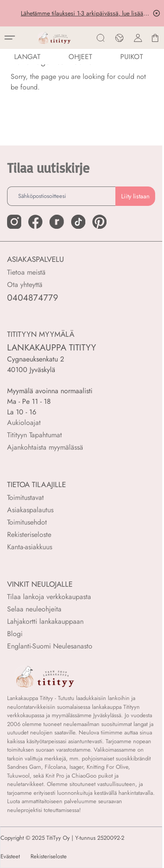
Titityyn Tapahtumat (34, 435)
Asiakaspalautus (30, 510)
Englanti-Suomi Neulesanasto (50, 646)
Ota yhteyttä (25, 285)
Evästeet (10, 857)
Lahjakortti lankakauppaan (45, 621)
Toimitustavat (25, 497)
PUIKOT (132, 57)
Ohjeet (80, 57)
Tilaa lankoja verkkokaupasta (49, 597)
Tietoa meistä (26, 272)
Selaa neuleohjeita (34, 609)
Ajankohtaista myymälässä (45, 447)
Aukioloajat (24, 423)
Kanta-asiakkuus (30, 547)
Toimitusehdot (27, 522)
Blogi (15, 634)
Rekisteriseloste (29, 535)
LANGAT (27, 57)
